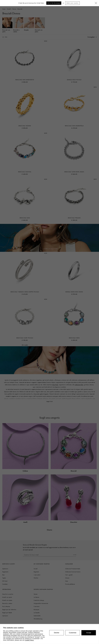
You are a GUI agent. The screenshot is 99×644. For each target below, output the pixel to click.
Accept (89, 633)
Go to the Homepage (54, 3)
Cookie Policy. (29, 640)
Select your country (72, 3)
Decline (57, 633)
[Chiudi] (96, 3)
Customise (73, 633)
